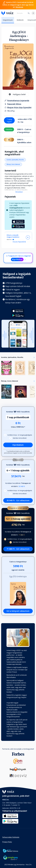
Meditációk (20, 20)
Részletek (19, 7)
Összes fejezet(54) (19, 242)
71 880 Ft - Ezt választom (18, 549)
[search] (21, 13)
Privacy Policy (7, 842)
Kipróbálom (17, 259)
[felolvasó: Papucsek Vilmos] (14, 104)
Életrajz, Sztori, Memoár (13, 164)
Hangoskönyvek (8, 20)
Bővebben (19, 192)
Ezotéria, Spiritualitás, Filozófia (15, 160)
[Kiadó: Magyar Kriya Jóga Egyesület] (19, 107)
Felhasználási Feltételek (11, 837)
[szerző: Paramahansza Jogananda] (18, 100)
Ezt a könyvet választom (18, 611)
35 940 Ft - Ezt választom (18, 500)
